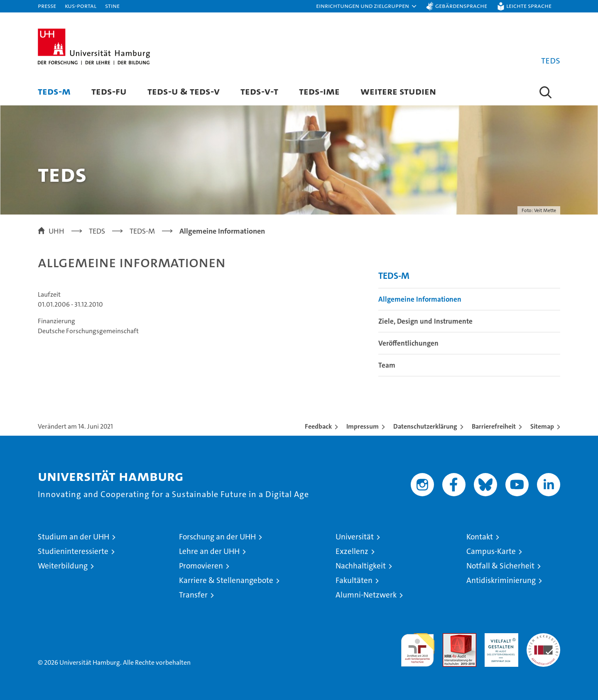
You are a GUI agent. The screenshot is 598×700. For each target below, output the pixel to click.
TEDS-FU (109, 91)
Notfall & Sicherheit (500, 566)
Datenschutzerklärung (425, 426)
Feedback (318, 426)
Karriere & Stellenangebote (226, 580)
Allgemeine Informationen (420, 299)
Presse (47, 6)
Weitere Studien (398, 91)
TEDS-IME (319, 91)
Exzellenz (352, 551)
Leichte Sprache (529, 6)
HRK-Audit (499, 638)
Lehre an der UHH (209, 551)
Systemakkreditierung (543, 638)
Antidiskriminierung (501, 580)
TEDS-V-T (259, 91)
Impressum (363, 426)
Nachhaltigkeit (361, 566)
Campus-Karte (491, 551)
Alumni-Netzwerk (366, 595)
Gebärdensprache (461, 6)
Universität (355, 537)
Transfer (193, 595)
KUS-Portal (81, 6)
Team (387, 365)
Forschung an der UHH (217, 537)
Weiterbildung (63, 566)
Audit (451, 638)
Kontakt (480, 537)
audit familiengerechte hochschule (418, 646)
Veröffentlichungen (408, 343)
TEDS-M (54, 91)
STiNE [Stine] (112, 6)
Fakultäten (354, 580)
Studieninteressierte (73, 551)
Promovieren (201, 566)
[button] (367, 6)
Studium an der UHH (74, 537)
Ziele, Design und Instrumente (425, 321)
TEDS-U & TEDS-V (184, 91)
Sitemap (542, 426)
